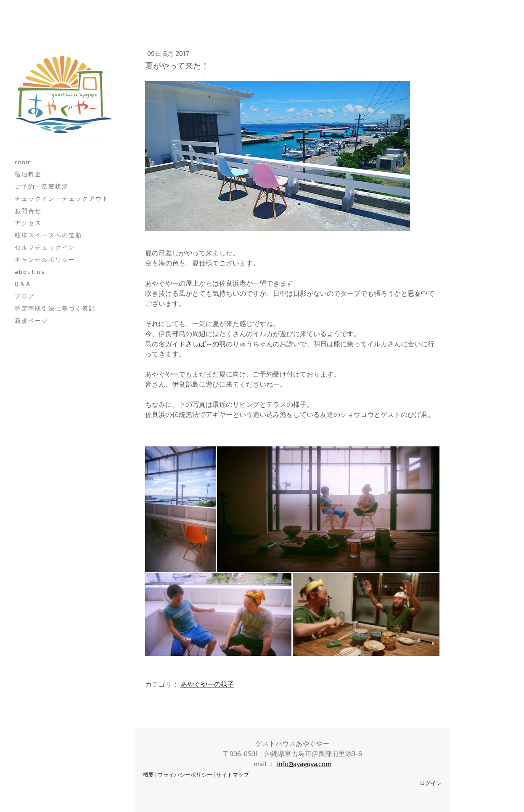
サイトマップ (233, 775)
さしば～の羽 (206, 344)
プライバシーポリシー (185, 775)
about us (30, 272)
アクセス (28, 223)
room (23, 162)
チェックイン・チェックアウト (62, 198)
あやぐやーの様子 (207, 684)
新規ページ (32, 320)
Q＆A (23, 284)
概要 (148, 775)
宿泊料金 (28, 174)
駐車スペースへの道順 (48, 235)
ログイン (431, 783)
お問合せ (28, 211)
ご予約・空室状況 (42, 186)
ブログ (25, 296)
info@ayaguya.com (304, 763)
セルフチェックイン (45, 247)
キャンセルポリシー (45, 259)
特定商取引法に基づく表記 (55, 308)
